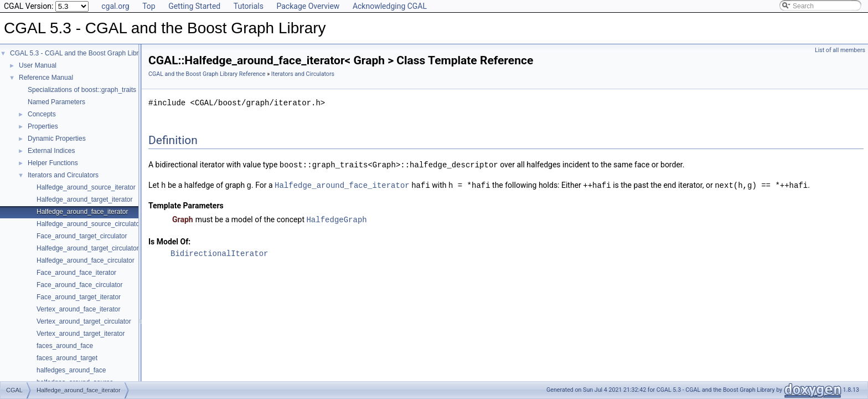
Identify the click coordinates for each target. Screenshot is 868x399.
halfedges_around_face (71, 370)
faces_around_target (67, 358)
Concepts (42, 114)
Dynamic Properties (57, 139)
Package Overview (308, 6)
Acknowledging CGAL (390, 6)
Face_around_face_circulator (79, 285)
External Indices (51, 151)
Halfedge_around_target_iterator (84, 199)
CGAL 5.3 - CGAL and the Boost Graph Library (79, 53)
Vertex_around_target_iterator (81, 334)
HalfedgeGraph (336, 218)
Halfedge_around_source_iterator (86, 187)
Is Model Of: (169, 240)
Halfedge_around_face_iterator (82, 212)
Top (149, 6)
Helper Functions (53, 163)
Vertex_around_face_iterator (78, 309)
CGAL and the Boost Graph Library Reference (207, 74)
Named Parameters (56, 102)
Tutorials (249, 6)
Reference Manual (46, 78)
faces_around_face (65, 346)
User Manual (38, 65)
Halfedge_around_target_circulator (88, 248)
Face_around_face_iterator (76, 273)
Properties (43, 126)
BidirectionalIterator (219, 252)
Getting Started (194, 6)
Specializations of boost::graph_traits (82, 90)
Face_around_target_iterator (79, 297)
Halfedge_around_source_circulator (89, 224)
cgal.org (115, 6)
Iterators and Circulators (63, 175)
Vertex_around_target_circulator (84, 321)
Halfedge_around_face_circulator (86, 260)
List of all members (840, 50)
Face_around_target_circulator (82, 236)
